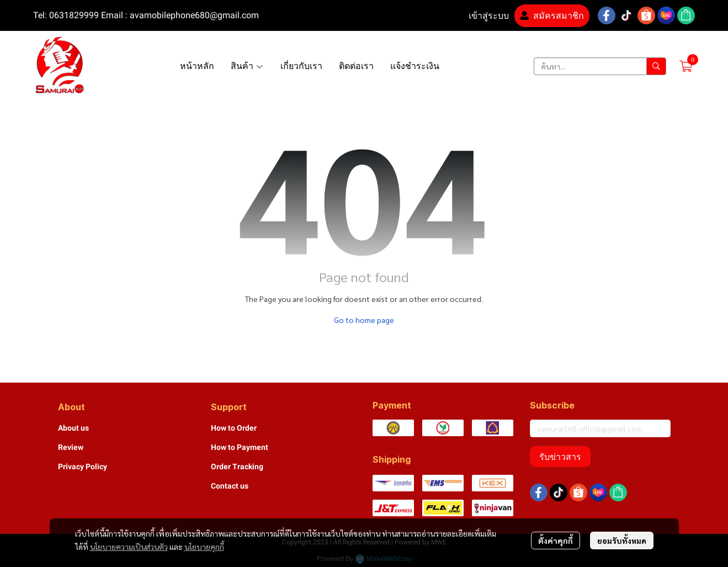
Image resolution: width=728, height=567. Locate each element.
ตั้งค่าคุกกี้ (556, 540)
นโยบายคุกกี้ (204, 547)
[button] (600, 66)
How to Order (234, 428)
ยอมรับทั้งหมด (622, 540)
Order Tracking (237, 467)
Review (71, 447)
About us (73, 428)
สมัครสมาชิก (552, 16)
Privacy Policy (83, 467)
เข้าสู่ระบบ (482, 16)
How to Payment (240, 447)
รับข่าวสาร (560, 457)
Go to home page (364, 320)
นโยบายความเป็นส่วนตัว (129, 547)
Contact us (230, 486)
